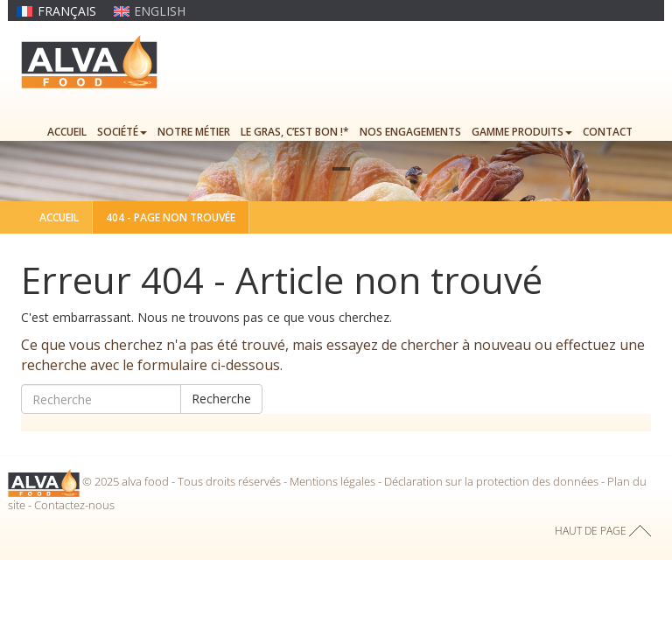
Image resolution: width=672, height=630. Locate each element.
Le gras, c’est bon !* (295, 132)
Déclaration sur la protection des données (491, 482)
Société (122, 132)
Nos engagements (410, 132)
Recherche (221, 399)
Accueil (67, 132)
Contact (608, 132)
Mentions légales (332, 482)
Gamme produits (522, 132)
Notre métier (194, 132)
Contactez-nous (74, 505)
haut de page (591, 531)
